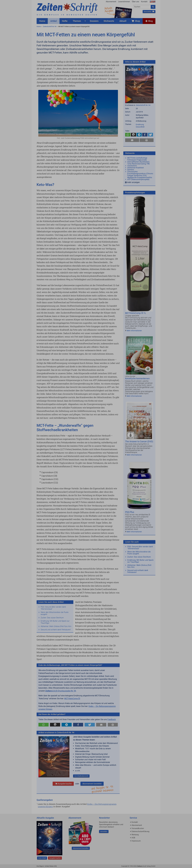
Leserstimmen (124, 2)
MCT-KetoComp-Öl (72, 699)
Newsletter (149, 12)
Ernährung (140, 125)
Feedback (112, 719)
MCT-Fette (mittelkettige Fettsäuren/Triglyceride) (137, 159)
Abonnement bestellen (92, 784)
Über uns (135, 2)
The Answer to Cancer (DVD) (139, 441)
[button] (44, 725)
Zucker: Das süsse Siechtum (52, 618)
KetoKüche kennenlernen (137, 378)
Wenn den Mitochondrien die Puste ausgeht (55, 613)
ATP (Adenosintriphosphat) (138, 179)
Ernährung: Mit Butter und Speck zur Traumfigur (55, 622)
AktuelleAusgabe (109, 10)
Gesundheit (140, 127)
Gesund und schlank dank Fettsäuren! (56, 630)
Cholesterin (132, 166)
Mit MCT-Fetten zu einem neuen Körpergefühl (74, 26)
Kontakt (144, 2)
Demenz (131, 170)
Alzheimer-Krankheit (136, 168)
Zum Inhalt (42, 858)
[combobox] (142, 7)
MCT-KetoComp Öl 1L (136, 313)
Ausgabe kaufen (63, 784)
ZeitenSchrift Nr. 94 (50, 26)
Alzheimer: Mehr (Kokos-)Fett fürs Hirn (56, 626)
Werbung (135, 835)
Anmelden (104, 831)
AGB (133, 838)
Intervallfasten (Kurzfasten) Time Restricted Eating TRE (139, 163)
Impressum (136, 841)
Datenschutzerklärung (140, 831)
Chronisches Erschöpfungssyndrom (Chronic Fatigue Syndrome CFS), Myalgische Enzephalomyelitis (140, 175)
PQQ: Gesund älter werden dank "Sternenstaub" (53, 608)
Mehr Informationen (134, 331)
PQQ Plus (130, 512)
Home (39, 26)
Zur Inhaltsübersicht (81, 776)
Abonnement (111, 2)
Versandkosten (138, 828)
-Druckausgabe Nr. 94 (61, 691)
